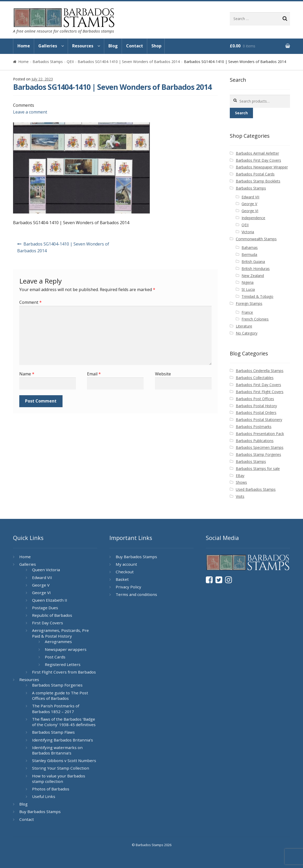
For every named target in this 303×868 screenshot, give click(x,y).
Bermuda (249, 254)
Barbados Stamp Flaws (53, 732)
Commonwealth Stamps (256, 239)
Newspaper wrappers (66, 649)
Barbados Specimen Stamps (260, 447)
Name (27, 374)
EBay (240, 476)
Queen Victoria (46, 570)
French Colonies (255, 319)
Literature (244, 326)
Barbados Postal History (256, 406)
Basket (122, 579)
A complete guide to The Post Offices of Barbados (60, 696)
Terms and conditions (136, 594)
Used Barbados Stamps (256, 489)
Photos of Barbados (51, 789)
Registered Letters (63, 664)
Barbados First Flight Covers (260, 392)
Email (94, 374)
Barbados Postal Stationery (259, 420)
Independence (253, 218)
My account (126, 564)
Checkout (125, 572)
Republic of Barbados (52, 615)
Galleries (48, 46)
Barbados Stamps (48, 62)
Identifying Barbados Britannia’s (63, 740)
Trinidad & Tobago (257, 296)
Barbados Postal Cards (255, 174)
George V (249, 204)
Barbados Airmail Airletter (257, 153)
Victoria (248, 232)
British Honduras (256, 269)
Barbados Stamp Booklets (258, 181)
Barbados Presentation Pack (260, 434)
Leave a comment (30, 112)
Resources (83, 46)
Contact (135, 46)
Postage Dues (45, 608)
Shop (156, 46)
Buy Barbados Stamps (40, 812)
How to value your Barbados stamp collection (59, 779)
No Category (247, 333)
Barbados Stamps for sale (258, 468)
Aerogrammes (58, 641)
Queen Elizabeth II (50, 600)
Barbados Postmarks (254, 427)
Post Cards (55, 657)
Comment (30, 302)
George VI (250, 211)
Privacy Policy (128, 587)
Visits (240, 496)
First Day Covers (48, 623)
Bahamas (250, 247)
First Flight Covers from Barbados (64, 672)
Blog (113, 46)
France (247, 312)
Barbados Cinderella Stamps (260, 371)
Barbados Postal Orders (256, 413)
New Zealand (253, 276)
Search (241, 113)
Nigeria (248, 282)
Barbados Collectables (255, 378)
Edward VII (250, 197)
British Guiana (253, 262)
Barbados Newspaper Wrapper (262, 167)
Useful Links (44, 796)
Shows (241, 482)
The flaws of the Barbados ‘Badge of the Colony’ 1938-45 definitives (64, 722)
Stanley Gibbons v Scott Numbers (64, 760)
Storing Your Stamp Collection (61, 768)
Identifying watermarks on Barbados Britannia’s (57, 750)
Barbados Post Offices (255, 399)
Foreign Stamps (249, 303)
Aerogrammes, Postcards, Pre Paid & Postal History (60, 633)
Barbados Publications (255, 441)
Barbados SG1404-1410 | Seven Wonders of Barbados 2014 (129, 62)
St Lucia (248, 289)
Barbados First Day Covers (258, 160)
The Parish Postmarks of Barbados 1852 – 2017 (56, 709)
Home (24, 46)
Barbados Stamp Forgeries (258, 454)
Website (163, 374)
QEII (70, 62)
